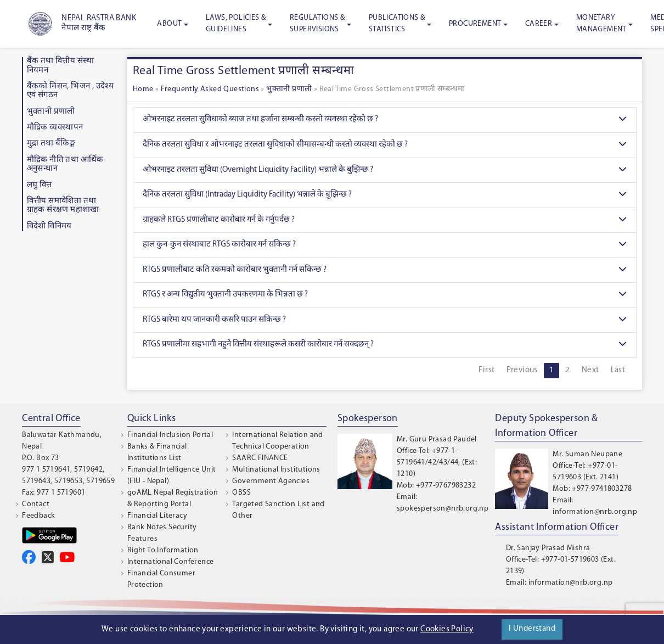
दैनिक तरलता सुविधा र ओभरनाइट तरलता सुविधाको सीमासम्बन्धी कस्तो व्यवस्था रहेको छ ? (385, 145)
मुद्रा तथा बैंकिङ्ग (51, 144)
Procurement (475, 24)
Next (590, 370)
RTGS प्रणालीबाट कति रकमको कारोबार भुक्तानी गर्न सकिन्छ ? (385, 270)
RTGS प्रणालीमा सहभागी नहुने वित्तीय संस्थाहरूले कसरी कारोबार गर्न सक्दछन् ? (385, 345)
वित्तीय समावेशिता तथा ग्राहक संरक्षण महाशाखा (63, 206)
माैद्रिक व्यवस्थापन (55, 128)
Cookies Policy (447, 629)
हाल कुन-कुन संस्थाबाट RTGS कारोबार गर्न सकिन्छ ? (385, 245)
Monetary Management (601, 24)
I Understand (532, 629)
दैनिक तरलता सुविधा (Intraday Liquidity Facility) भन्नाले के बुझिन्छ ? (385, 195)
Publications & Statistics (397, 24)
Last (618, 370)
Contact (36, 504)
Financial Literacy (157, 516)
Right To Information (163, 550)
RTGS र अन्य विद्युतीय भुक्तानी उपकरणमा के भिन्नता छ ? (385, 295)
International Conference (171, 562)
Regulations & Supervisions (317, 24)
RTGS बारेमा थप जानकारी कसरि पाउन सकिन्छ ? (385, 320)
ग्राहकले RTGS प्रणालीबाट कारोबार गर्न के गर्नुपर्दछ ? (385, 220)
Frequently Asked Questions (210, 89)
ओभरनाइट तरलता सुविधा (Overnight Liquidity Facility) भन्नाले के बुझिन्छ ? (385, 170)
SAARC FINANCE (260, 458)
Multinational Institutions (276, 470)
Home (143, 89)
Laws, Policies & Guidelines (236, 24)
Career (539, 24)
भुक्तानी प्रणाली (51, 112)
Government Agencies (271, 481)
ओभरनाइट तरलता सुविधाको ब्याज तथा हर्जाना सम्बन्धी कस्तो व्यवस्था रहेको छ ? (385, 120)
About (169, 24)
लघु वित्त (40, 185)
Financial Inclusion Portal (170, 435)
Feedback (38, 516)
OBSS (241, 493)
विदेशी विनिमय (49, 226)
